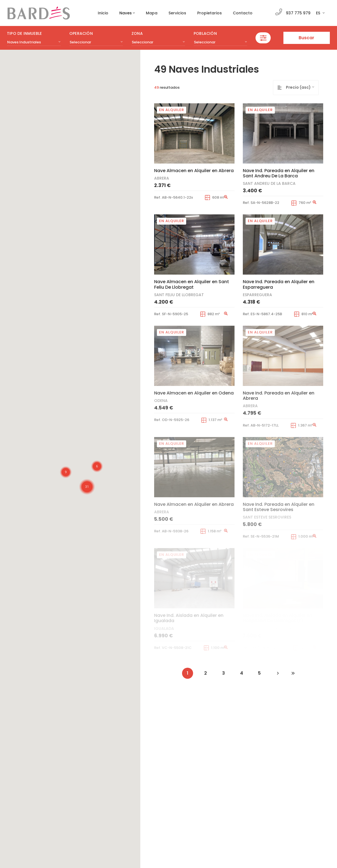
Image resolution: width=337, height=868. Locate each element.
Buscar (306, 38)
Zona (137, 33)
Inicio (103, 13)
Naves (126, 13)
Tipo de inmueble (24, 33)
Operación (81, 33)
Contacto (243, 13)
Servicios (177, 13)
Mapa (152, 13)
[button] (44, 496)
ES (319, 13)
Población (205, 33)
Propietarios (210, 13)
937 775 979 (298, 13)
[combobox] (34, 42)
